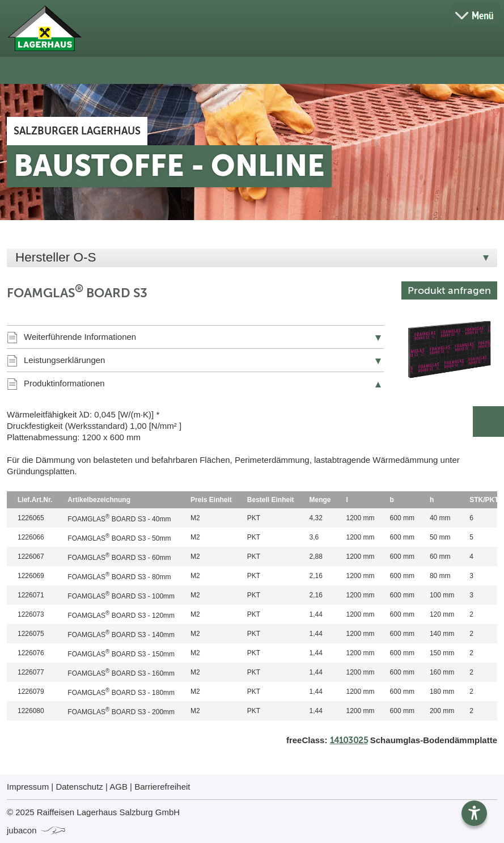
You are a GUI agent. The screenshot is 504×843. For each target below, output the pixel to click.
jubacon (37, 830)
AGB (118, 787)
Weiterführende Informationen (80, 337)
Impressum (28, 787)
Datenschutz (79, 787)
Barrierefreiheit (162, 787)
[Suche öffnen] (436, 15)
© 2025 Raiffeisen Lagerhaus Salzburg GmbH (93, 812)
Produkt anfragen (449, 290)
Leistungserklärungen (64, 360)
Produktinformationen (64, 383)
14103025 (349, 740)
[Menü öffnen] (476, 15)
